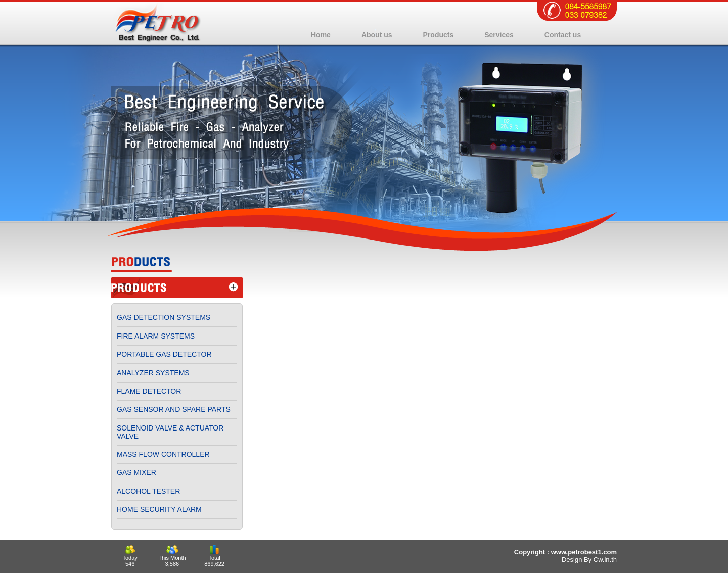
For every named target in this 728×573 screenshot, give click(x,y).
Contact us (563, 35)
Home (321, 35)
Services (499, 35)
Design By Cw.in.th (589, 560)
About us (377, 35)
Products (439, 35)
